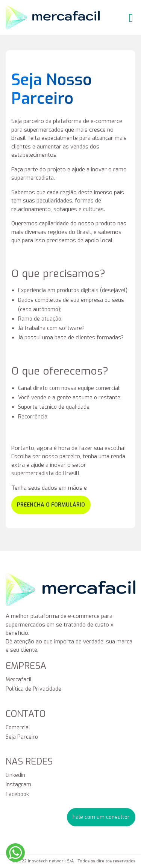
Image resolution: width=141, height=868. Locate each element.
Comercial (18, 728)
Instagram (18, 785)
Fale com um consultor (101, 817)
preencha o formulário (51, 505)
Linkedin (15, 775)
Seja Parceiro (22, 737)
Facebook (17, 794)
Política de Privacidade (33, 689)
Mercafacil (19, 680)
